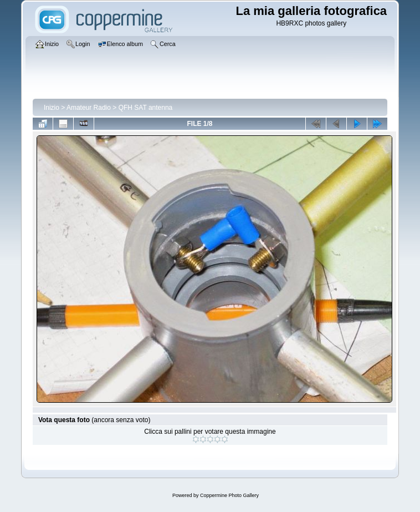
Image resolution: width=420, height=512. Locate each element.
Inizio (52, 108)
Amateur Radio (89, 108)
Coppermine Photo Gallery (229, 495)
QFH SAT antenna (146, 108)
